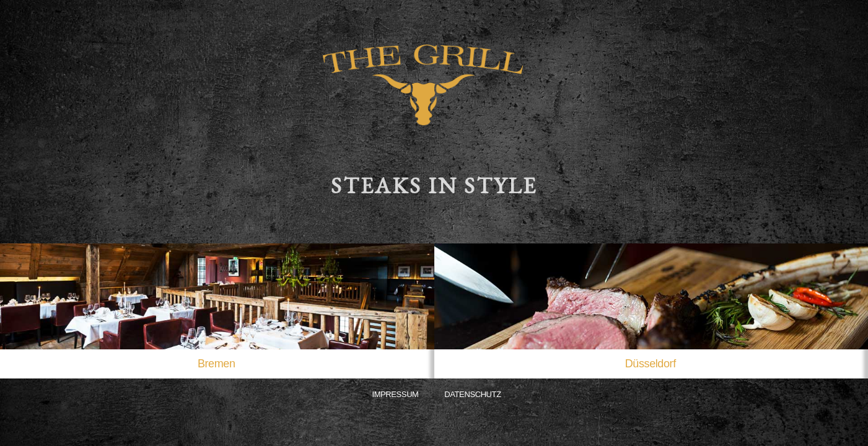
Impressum (395, 394)
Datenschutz (472, 394)
